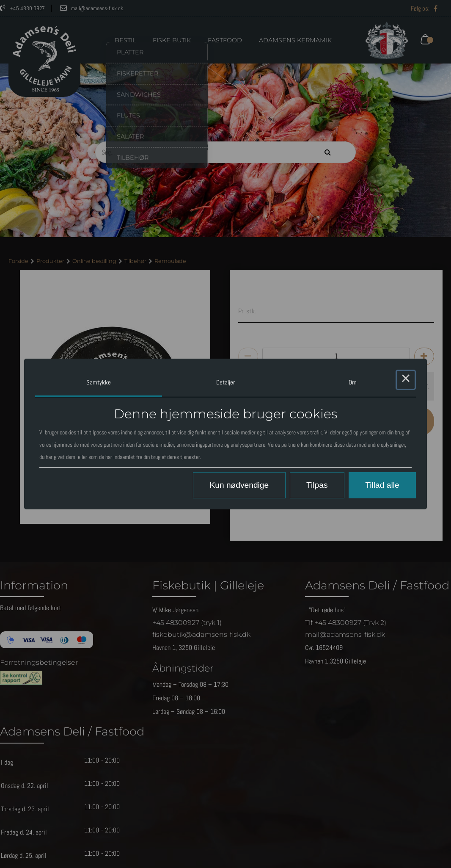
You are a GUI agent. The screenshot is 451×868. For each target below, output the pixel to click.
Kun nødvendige (239, 485)
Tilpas (317, 485)
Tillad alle (382, 485)
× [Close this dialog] (406, 380)
